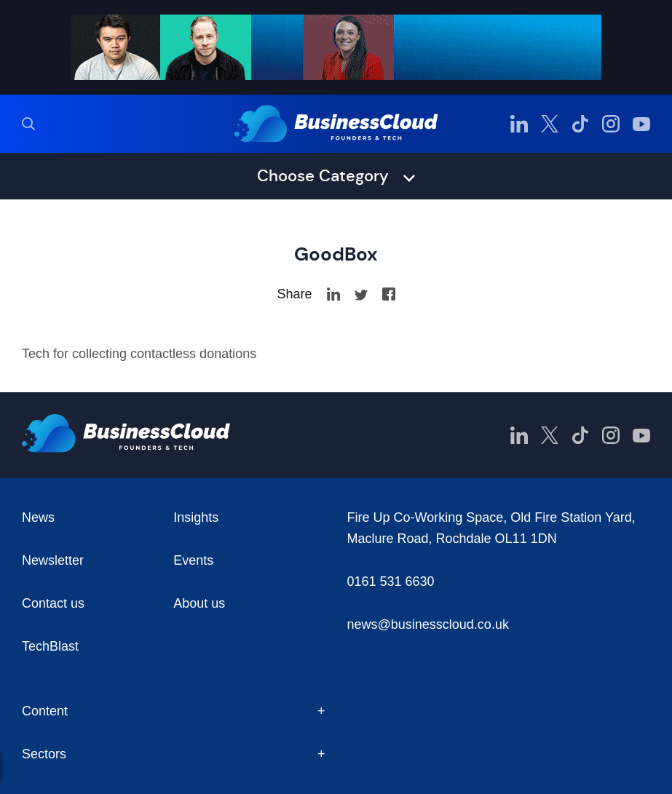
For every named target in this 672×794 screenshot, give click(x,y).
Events (193, 560)
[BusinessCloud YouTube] (641, 124)
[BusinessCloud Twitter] (550, 124)
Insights (196, 517)
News (38, 517)
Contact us (53, 603)
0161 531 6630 (391, 581)
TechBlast (50, 646)
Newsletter (53, 560)
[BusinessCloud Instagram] (611, 124)
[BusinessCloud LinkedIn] (519, 124)
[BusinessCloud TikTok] (580, 124)
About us (199, 603)
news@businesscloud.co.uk (428, 624)
